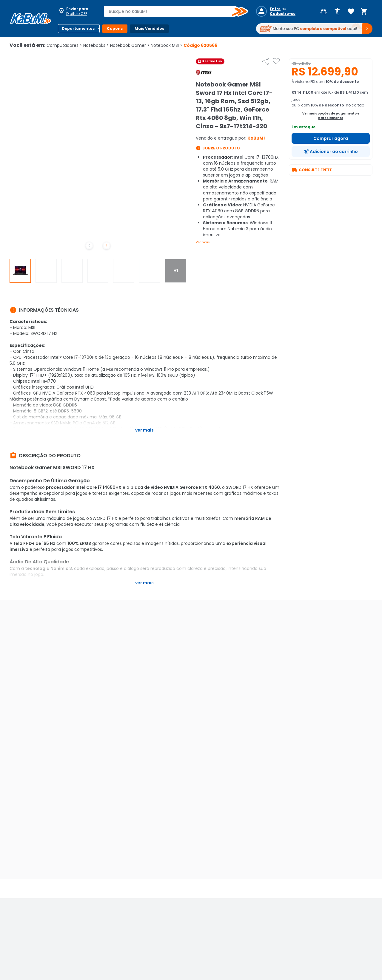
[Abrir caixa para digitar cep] (77, 11)
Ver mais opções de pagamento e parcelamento (331, 116)
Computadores (64, 45)
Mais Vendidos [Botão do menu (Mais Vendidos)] (149, 28)
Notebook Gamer (130, 45)
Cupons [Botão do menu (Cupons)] (115, 28)
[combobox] (172, 11)
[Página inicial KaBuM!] (31, 18)
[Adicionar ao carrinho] (331, 152)
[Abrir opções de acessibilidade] (337, 12)
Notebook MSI (167, 45)
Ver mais (203, 242)
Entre (275, 9)
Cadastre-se (283, 14)
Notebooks (96, 45)
